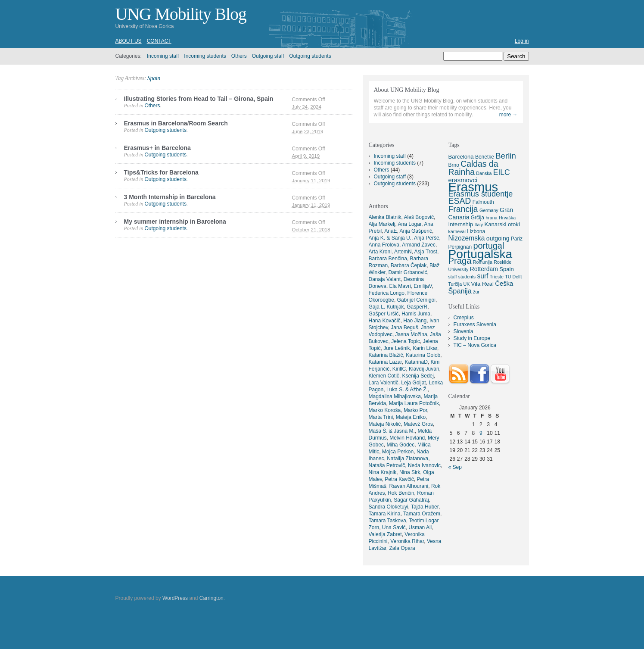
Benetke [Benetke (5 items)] (485, 157)
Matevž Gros (418, 424)
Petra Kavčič (399, 479)
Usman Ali (420, 527)
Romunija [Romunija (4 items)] (483, 262)
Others (239, 56)
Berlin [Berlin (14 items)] (506, 156)
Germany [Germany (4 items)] (489, 210)
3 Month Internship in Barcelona (170, 197)
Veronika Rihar (407, 541)
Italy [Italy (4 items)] (479, 225)
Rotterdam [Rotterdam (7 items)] (484, 269)
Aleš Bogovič (419, 217)
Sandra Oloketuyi (389, 507)
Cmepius (464, 318)
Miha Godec (401, 445)
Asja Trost (426, 252)
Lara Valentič (384, 383)
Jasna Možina (411, 334)
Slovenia (464, 331)
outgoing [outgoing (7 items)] (498, 238)
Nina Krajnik (383, 472)
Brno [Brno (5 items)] (454, 165)
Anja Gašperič (416, 231)
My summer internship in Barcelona (175, 222)
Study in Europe (472, 338)
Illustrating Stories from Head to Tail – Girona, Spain (199, 99)
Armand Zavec (419, 245)
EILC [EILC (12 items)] (502, 172)
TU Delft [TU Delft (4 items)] (513, 277)
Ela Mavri (400, 286)
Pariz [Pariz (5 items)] (517, 239)
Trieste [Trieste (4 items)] (497, 277)
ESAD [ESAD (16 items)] (460, 201)
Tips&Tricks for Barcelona (161, 172)
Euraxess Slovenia (475, 324)
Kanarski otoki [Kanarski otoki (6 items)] (502, 224)
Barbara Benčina (388, 259)
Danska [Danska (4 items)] (484, 173)
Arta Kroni (380, 252)
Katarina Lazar (385, 362)
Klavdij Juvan (424, 369)
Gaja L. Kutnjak (386, 307)
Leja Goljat (413, 383)
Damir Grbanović (408, 272)
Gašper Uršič (384, 314)
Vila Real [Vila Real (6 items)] (482, 284)
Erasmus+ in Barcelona (157, 148)
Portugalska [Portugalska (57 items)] (481, 254)
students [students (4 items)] (467, 277)
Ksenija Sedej (418, 376)
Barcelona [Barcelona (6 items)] (461, 157)
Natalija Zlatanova (408, 459)
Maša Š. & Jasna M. (392, 431)
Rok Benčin (401, 493)
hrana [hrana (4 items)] (491, 218)
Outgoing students (310, 56)
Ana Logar (410, 224)
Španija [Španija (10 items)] (460, 291)
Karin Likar (425, 348)
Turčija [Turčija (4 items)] (455, 284)
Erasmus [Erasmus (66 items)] (473, 187)
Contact (159, 41)
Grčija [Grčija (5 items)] (478, 218)
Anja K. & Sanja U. (390, 238)
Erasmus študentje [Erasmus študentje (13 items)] (481, 194)
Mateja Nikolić (385, 424)
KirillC (399, 369)
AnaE (390, 231)
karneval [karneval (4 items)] (457, 231)
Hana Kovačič (385, 321)
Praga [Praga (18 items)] (460, 261)
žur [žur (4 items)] (476, 292)
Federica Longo (387, 293)
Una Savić (394, 527)
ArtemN (403, 252)
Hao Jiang (415, 321)
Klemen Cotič (384, 376)
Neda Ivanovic (424, 465)
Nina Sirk (410, 472)
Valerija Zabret (385, 534)
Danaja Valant (385, 279)
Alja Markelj (382, 224)
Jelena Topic (406, 341)
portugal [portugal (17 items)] (488, 246)
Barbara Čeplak (409, 265)
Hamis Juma (416, 314)
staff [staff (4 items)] (453, 277)
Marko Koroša (385, 410)
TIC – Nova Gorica (475, 345)
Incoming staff (163, 56)
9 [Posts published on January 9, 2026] (481, 433)
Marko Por (415, 410)
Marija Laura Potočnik (414, 403)
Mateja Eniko (411, 417)
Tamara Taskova (387, 521)
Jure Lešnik (397, 348)
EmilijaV (423, 286)
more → (509, 115)
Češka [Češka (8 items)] (504, 284)
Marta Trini (381, 417)
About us (129, 41)
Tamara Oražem (422, 514)
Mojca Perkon (398, 452)
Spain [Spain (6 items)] (507, 269)
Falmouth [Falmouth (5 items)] (483, 202)
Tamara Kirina (385, 514)
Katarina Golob (423, 355)
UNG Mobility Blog (181, 14)
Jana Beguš (404, 328)
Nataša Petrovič (387, 465)
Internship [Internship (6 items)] (461, 224)
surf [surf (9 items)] (482, 276)
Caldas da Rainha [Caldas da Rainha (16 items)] (473, 168)
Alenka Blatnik (385, 217)
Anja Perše (427, 238)
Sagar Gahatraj (411, 500)
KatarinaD (416, 362)
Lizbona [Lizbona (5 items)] (476, 231)
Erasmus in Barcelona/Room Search (176, 123)
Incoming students (205, 56)
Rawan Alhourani (409, 486)
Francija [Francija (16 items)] (463, 209)
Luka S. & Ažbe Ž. (407, 390)
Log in (522, 41)
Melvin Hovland (407, 438)
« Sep (455, 467)
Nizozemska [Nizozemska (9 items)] (467, 238)
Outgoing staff (268, 56)
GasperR (417, 307)
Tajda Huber (425, 507)
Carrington (212, 598)
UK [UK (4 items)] (466, 284)
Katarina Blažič (386, 355)
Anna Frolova (384, 245)
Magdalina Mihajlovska (395, 396)
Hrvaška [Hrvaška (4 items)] (507, 218)
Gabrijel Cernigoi (416, 300)
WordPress (175, 598)
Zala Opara (402, 548)
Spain (154, 78)
